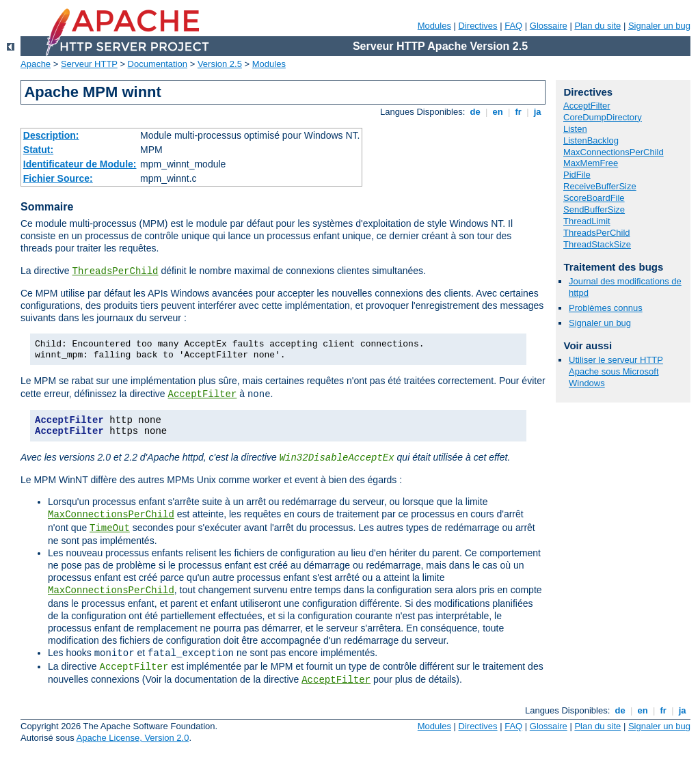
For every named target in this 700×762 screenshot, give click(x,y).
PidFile (577, 175)
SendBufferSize (594, 209)
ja (537, 112)
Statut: (38, 150)
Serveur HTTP (89, 64)
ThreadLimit (587, 221)
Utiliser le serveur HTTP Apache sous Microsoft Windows (616, 371)
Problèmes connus (606, 308)
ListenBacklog (591, 140)
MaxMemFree (591, 163)
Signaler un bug (659, 26)
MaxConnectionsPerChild (111, 515)
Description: (51, 135)
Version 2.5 (220, 64)
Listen (575, 129)
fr (519, 112)
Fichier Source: (58, 178)
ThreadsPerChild (115, 271)
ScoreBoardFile (594, 198)
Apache (36, 64)
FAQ (513, 26)
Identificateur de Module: (80, 164)
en (498, 112)
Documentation (158, 64)
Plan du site (597, 26)
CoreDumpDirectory (603, 117)
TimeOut (110, 528)
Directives (478, 26)
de (475, 112)
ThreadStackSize (597, 244)
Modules (434, 26)
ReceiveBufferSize (600, 186)
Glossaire (549, 26)
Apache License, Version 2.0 (133, 738)
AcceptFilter (203, 394)
